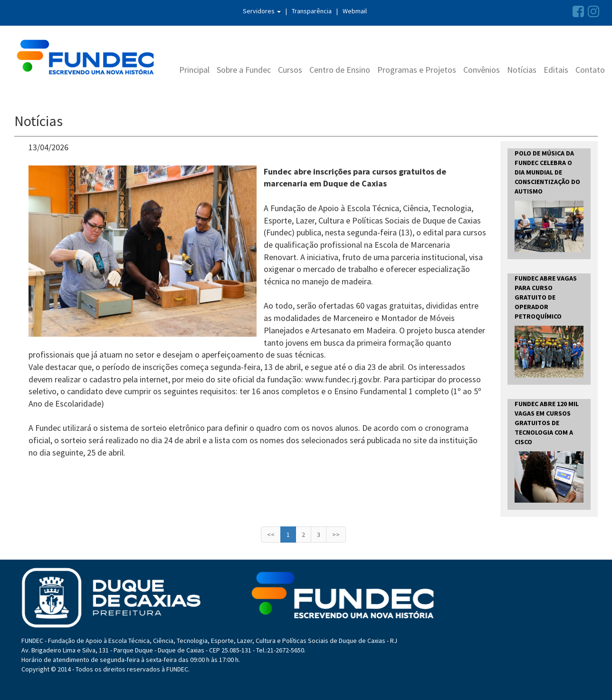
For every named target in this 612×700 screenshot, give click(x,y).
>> (336, 535)
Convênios (482, 70)
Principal (194, 70)
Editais (556, 70)
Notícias (522, 70)
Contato (590, 70)
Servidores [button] (262, 11)
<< (271, 535)
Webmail (355, 11)
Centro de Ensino (340, 70)
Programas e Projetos (417, 70)
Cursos (290, 70)
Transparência (312, 11)
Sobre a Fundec (244, 70)
